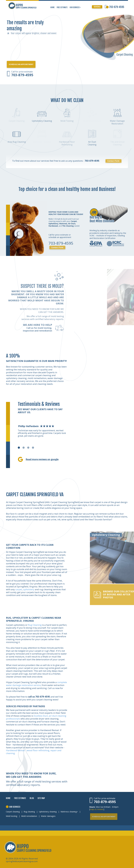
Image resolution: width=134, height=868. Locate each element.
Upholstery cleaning (48, 812)
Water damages (48, 816)
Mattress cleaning (69, 812)
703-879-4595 (117, 7)
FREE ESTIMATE (62, 7)
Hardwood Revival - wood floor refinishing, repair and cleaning (34, 752)
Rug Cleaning (35, 625)
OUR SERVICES (75, 7)
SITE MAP (41, 798)
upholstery (29, 589)
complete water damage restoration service (36, 684)
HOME (52, 7)
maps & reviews (97, 809)
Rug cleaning (29, 812)
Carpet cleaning (13, 812)
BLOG (32, 798)
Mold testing (12, 816)
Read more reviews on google (42, 459)
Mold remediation (29, 816)
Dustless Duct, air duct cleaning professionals (36, 717)
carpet (19, 589)
